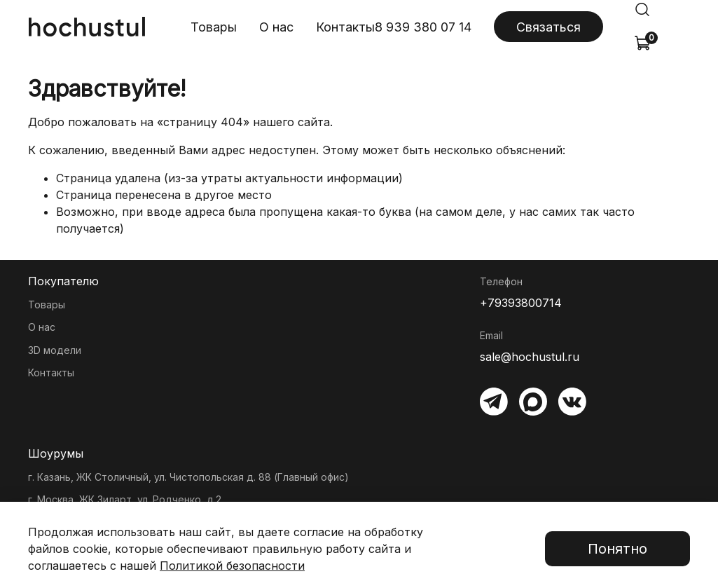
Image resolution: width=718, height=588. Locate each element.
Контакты (345, 27)
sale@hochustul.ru (530, 357)
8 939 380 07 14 (423, 27)
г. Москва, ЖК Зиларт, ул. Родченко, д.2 (125, 499)
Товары (214, 27)
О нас (276, 27)
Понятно (617, 549)
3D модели (55, 350)
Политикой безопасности (232, 566)
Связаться (548, 27)
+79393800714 (521, 303)
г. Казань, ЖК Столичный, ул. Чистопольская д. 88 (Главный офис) (188, 477)
